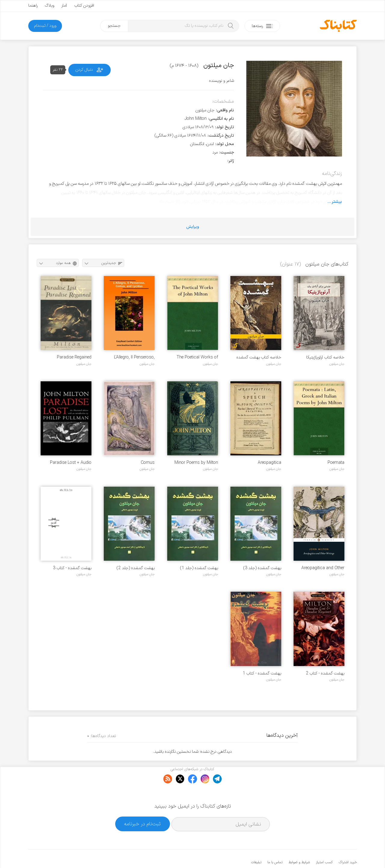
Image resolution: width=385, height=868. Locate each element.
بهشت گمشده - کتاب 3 (72, 568)
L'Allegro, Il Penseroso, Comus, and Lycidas (134, 357)
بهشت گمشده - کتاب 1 (262, 673)
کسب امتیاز (324, 844)
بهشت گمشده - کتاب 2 (325, 673)
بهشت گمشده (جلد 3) (262, 568)
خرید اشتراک (348, 844)
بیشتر (337, 202)
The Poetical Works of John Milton (197, 357)
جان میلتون (337, 364)
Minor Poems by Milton (196, 463)
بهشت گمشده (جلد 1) (199, 568)
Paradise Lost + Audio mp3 (71, 463)
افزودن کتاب (84, 6)
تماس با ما (275, 844)
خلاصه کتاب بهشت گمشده (259, 357)
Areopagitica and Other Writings (323, 568)
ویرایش (193, 227)
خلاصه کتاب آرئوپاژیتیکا (325, 357)
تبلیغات (256, 844)
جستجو (114, 26)
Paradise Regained (74, 357)
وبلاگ (49, 6)
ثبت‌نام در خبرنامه (142, 806)
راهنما (33, 6)
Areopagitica (269, 463)
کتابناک (325, 853)
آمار (64, 6)
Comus (148, 463)
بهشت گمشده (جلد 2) (136, 568)
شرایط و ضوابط (299, 844)
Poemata (336, 463)
